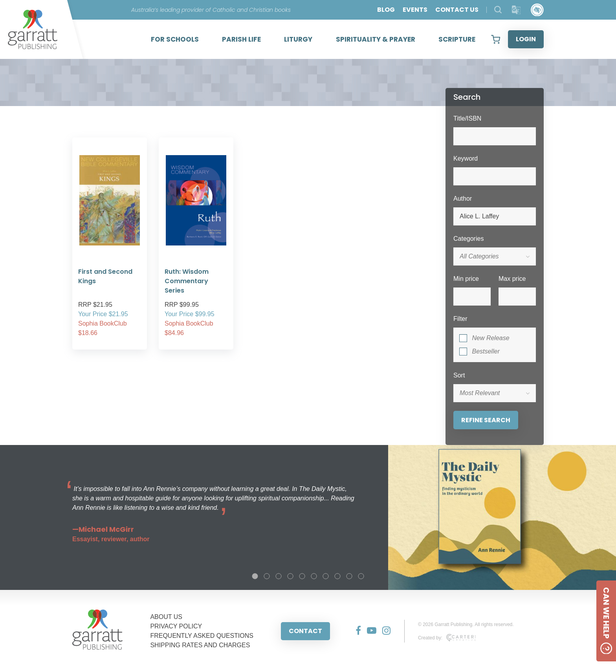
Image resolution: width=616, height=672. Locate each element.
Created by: (447, 638)
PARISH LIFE (241, 39)
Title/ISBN (467, 118)
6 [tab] (314, 576)
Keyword (466, 158)
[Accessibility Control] (537, 10)
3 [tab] (279, 576)
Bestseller (486, 351)
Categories (468, 239)
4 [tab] (290, 576)
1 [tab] (255, 576)
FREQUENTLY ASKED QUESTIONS (202, 636)
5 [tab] (302, 576)
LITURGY (298, 39)
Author (463, 199)
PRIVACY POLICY (176, 626)
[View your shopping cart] (496, 39)
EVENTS (415, 10)
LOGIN (526, 39)
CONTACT (305, 631)
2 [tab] (267, 576)
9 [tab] (349, 576)
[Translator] (516, 10)
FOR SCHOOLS (175, 39)
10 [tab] (361, 576)
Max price (512, 279)
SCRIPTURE (457, 39)
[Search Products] (498, 10)
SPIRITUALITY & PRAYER (376, 39)
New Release (490, 338)
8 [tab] (337, 576)
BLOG (386, 10)
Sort (459, 375)
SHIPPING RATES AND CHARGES (200, 645)
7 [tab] (326, 576)
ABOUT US (166, 617)
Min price (466, 279)
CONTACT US (457, 10)
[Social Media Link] (355, 631)
